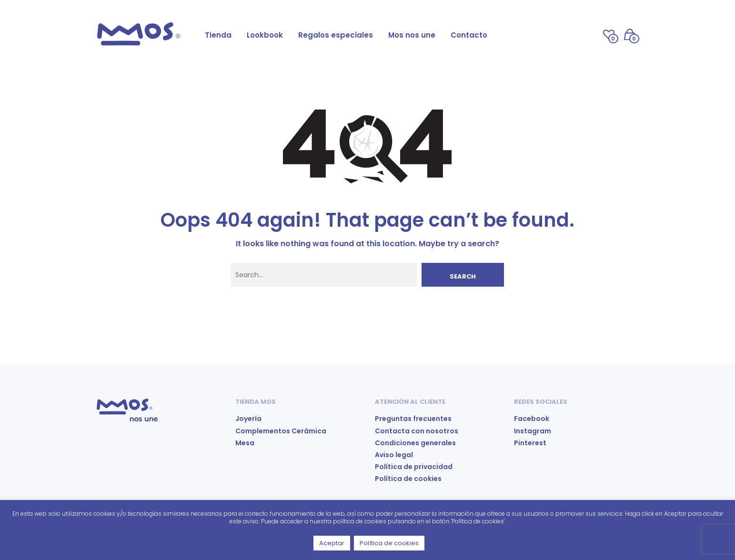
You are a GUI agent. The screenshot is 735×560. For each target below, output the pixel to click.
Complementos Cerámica (281, 431)
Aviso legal (394, 455)
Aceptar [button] (332, 543)
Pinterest (530, 443)
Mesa (245, 443)
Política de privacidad (414, 467)
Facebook (532, 419)
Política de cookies (408, 479)
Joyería (248, 419)
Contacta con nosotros (417, 431)
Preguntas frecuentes (413, 419)
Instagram (533, 431)
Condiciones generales (415, 443)
